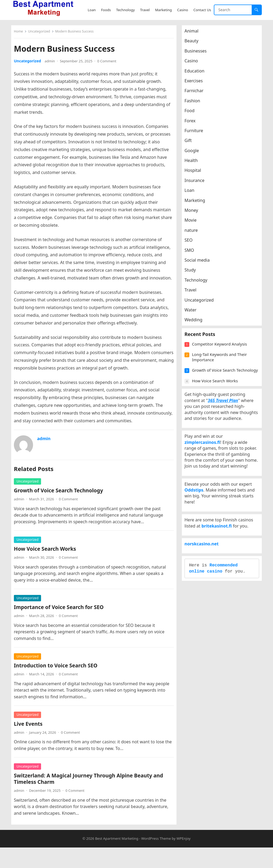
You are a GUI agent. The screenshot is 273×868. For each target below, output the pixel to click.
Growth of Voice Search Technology (61, 508)
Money (194, 213)
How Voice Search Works (48, 567)
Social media (200, 263)
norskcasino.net (204, 611)
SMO (192, 253)
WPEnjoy (184, 859)
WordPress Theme (156, 859)
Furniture (196, 133)
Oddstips (197, 542)
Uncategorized (42, 34)
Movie (193, 223)
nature (194, 233)
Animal (194, 34)
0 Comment (109, 64)
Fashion (195, 103)
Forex (193, 123)
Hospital (195, 173)
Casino (194, 63)
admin (52, 64)
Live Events (31, 742)
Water (193, 313)
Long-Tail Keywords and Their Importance (222, 368)
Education (197, 74)
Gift (191, 143)
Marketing (197, 203)
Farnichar (197, 93)
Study (193, 273)
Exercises (196, 83)
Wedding (196, 322)
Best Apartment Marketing (117, 859)
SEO (191, 243)
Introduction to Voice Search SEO (58, 684)
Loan (192, 193)
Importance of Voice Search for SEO (61, 625)
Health (194, 163)
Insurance (197, 183)
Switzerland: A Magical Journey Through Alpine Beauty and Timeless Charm (91, 797)
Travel (193, 293)
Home (21, 34)
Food (192, 113)
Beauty (194, 43)
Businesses (198, 54)
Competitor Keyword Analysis (222, 355)
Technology (199, 283)
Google (194, 153)
